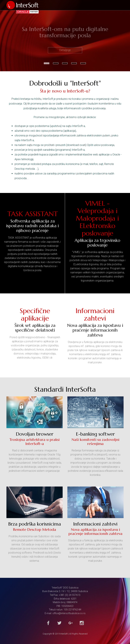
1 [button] (47, 63)
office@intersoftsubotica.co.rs (69, 613)
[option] (65, 36)
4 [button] (74, 63)
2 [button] (56, 63)
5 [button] (83, 63)
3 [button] (65, 63)
